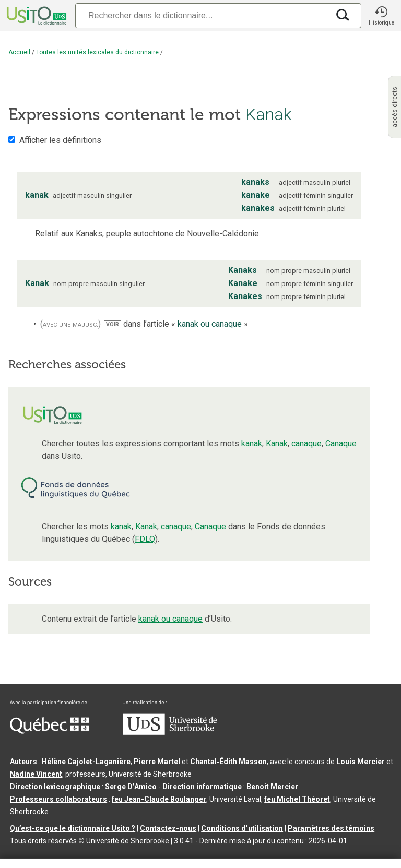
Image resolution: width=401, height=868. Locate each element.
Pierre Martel (157, 762)
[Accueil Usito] (36, 16)
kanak (252, 443)
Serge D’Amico (131, 787)
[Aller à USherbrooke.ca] (170, 732)
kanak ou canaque (170, 619)
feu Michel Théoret (297, 799)
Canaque (341, 443)
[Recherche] (202, 15)
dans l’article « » (176, 324)
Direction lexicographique (55, 787)
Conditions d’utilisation (242, 828)
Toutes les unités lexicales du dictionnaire (97, 52)
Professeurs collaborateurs (58, 799)
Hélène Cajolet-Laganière (86, 762)
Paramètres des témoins (331, 828)
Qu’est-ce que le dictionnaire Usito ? (73, 828)
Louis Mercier (361, 762)
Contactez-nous (168, 828)
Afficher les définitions (60, 140)
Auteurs (23, 762)
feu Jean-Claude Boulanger (159, 799)
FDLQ (145, 539)
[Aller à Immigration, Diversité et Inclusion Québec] (50, 731)
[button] (381, 16)
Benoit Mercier (272, 787)
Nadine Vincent (36, 774)
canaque (306, 443)
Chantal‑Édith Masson (228, 762)
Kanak (277, 443)
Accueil (19, 52)
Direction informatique (202, 787)
